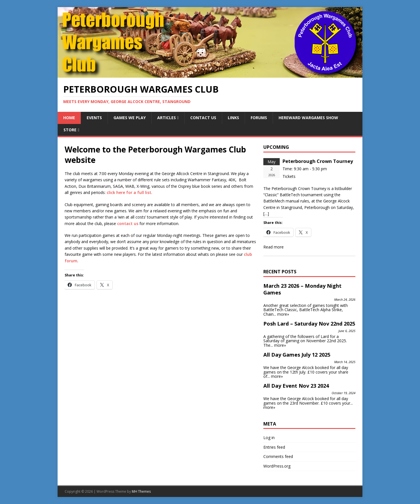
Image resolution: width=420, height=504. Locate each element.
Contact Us (203, 118)
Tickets (289, 176)
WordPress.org (277, 466)
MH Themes (141, 491)
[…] (266, 214)
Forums (259, 118)
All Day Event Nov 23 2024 (296, 386)
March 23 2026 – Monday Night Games (302, 289)
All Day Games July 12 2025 (297, 355)
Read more (274, 247)
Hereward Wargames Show (308, 118)
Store (70, 130)
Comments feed (278, 456)
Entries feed (274, 447)
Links (233, 118)
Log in (269, 438)
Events (94, 118)
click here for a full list (129, 192)
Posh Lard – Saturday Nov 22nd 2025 (309, 324)
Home (69, 118)
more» (283, 314)
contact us (128, 223)
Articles (167, 118)
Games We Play (130, 118)
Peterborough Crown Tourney (318, 161)
